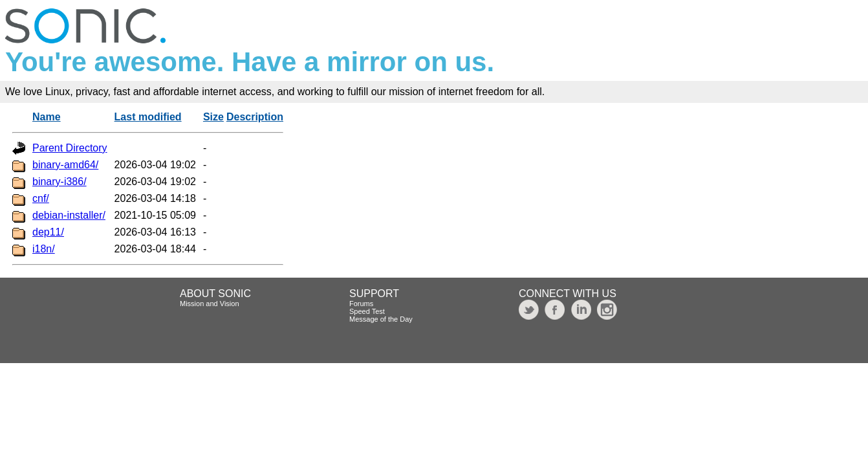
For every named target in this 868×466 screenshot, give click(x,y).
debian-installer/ (69, 215)
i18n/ (44, 249)
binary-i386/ (60, 182)
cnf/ (41, 198)
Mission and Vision (210, 304)
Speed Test (367, 311)
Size (213, 117)
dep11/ (48, 232)
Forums (361, 304)
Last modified (148, 117)
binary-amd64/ (65, 165)
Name (47, 117)
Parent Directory (70, 148)
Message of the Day (381, 319)
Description (255, 117)
